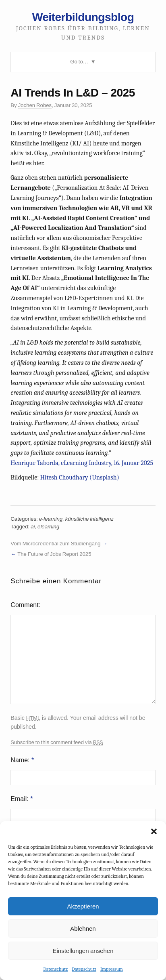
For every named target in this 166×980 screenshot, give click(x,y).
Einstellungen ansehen (83, 951)
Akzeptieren (83, 906)
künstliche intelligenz (89, 519)
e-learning (51, 519)
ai (33, 527)
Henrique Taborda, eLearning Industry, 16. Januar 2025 (82, 463)
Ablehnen (83, 928)
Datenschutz (55, 969)
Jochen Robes (35, 105)
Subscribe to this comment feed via (57, 742)
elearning (48, 527)
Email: (22, 799)
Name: (22, 760)
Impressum (112, 969)
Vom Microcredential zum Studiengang (55, 544)
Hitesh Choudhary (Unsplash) (80, 477)
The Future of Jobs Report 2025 (54, 554)
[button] (154, 831)
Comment (24, 605)
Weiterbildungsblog (83, 17)
